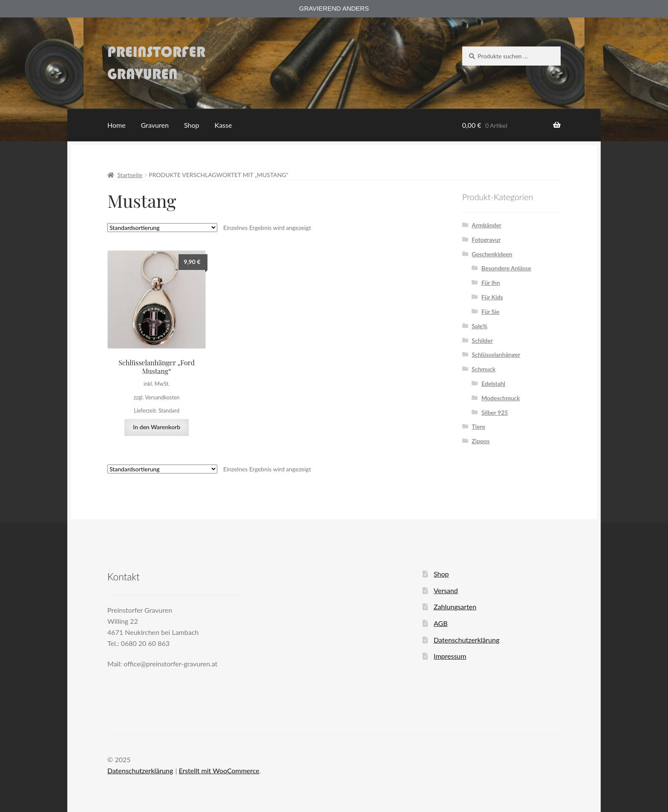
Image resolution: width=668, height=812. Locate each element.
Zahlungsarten (455, 607)
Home (117, 125)
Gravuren (155, 125)
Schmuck (484, 369)
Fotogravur (486, 240)
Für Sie (490, 311)
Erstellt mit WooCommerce (219, 770)
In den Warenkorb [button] (157, 427)
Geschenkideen (492, 254)
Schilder (482, 340)
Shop (192, 125)
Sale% (479, 326)
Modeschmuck (501, 398)
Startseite (130, 175)
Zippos (481, 441)
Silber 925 (495, 412)
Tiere (478, 426)
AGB (441, 623)
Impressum (450, 656)
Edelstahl (493, 383)
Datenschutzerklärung (466, 640)
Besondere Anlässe (506, 268)
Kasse (223, 125)
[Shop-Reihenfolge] (162, 228)
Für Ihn (491, 283)
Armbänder (487, 225)
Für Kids (492, 297)
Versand (446, 590)
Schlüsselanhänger (496, 354)
